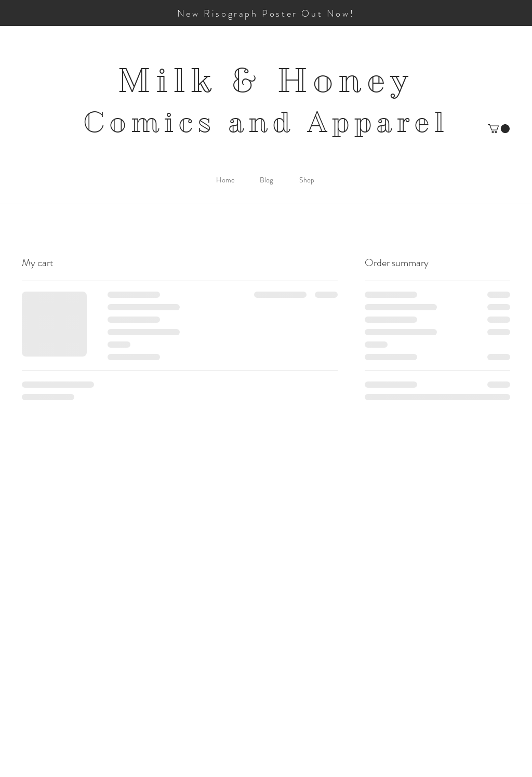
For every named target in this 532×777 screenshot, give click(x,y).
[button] (499, 129)
